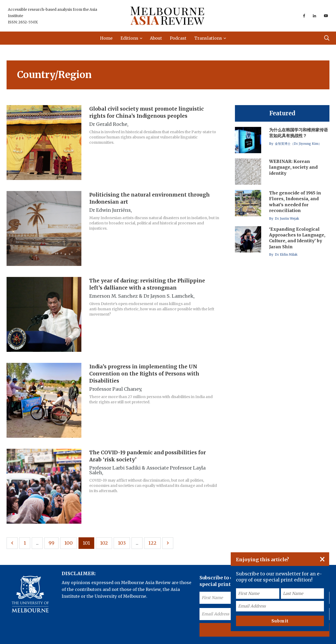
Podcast (178, 38)
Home (106, 38)
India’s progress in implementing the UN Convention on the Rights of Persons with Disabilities (144, 374)
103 (122, 543)
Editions (129, 38)
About (156, 38)
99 (51, 543)
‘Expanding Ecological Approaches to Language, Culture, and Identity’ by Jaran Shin (297, 238)
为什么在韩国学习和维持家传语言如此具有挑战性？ (298, 133)
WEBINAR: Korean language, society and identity (293, 167)
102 (104, 543)
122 (152, 543)
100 (69, 543)
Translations (208, 38)
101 (86, 543)
